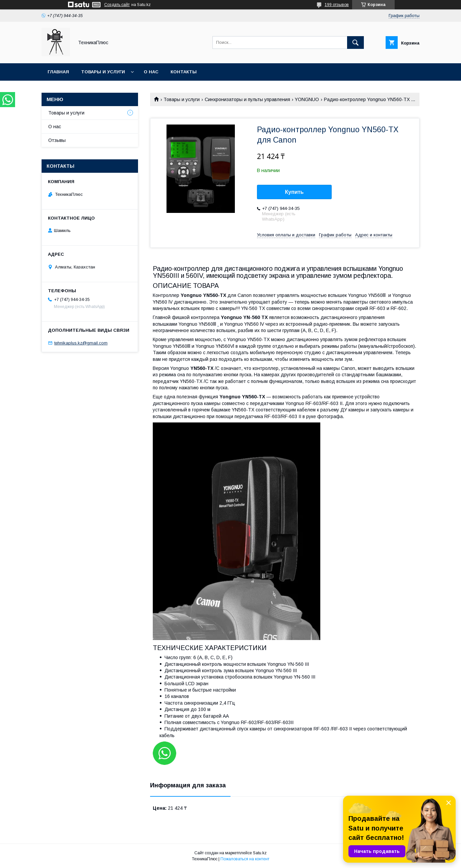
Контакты (184, 72)
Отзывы (57, 140)
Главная (58, 72)
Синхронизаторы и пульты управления (247, 99)
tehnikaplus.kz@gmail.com (81, 343)
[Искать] (355, 43)
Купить (294, 192)
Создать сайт (117, 5)
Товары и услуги (103, 72)
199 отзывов (337, 5)
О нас (151, 72)
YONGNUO (307, 99)
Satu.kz (260, 853)
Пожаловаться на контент (245, 859)
